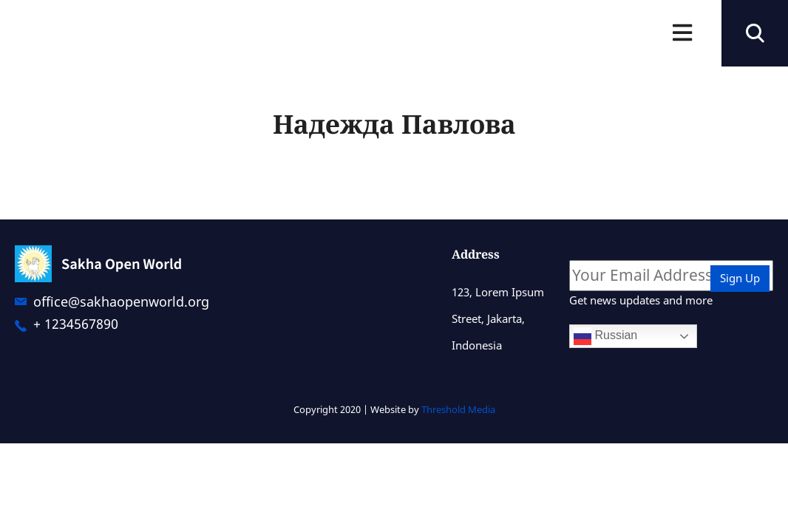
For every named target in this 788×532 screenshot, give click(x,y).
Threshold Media (458, 409)
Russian (605, 336)
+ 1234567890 (76, 324)
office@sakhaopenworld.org (121, 301)
